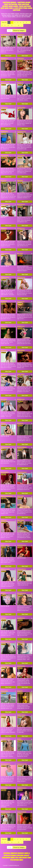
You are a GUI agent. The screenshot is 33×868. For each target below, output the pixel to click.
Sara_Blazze (21, 520)
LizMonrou (4, 520)
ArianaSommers (22, 472)
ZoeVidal (3, 618)
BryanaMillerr (5, 472)
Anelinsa (3, 715)
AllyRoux (3, 423)
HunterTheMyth (22, 812)
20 (19, 25)
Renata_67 (20, 83)
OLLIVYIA (4, 181)
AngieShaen (4, 108)
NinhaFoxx (4, 350)
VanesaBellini (5, 156)
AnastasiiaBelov (22, 447)
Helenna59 (20, 496)
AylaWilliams (4, 59)
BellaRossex (21, 399)
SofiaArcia (20, 423)
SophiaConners (22, 788)
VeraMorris (4, 301)
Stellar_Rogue (21, 715)
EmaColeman (21, 205)
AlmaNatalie (4, 374)
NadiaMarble (4, 132)
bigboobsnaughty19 (7, 496)
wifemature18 (21, 277)
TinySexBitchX (21, 569)
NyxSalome (4, 788)
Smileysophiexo (5, 253)
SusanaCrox (21, 301)
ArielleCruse (21, 326)
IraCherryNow (21, 108)
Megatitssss (21, 35)
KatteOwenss (21, 666)
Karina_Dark (21, 642)
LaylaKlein (4, 229)
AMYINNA (20, 181)
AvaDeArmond (5, 277)
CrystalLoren (21, 229)
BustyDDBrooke (5, 35)
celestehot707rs (5, 642)
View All (4, 22)
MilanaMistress (22, 593)
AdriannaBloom (5, 205)
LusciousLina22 (5, 812)
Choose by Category (19, 31)
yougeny (3, 593)
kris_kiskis (4, 399)
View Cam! (8, 56)
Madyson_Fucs (5, 569)
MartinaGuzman (5, 447)
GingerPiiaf (20, 59)
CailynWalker (21, 350)
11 (12, 25)
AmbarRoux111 (22, 545)
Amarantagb (4, 691)
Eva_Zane (20, 253)
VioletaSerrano (22, 132)
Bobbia (19, 739)
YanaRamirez (21, 618)
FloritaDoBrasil (5, 666)
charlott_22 (4, 326)
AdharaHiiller (21, 156)
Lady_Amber (21, 374)
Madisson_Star (5, 83)
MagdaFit (20, 691)
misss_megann (5, 545)
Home (10, 31)
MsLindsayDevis (6, 764)
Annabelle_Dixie (5, 739)
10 (8, 25)
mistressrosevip (22, 764)
